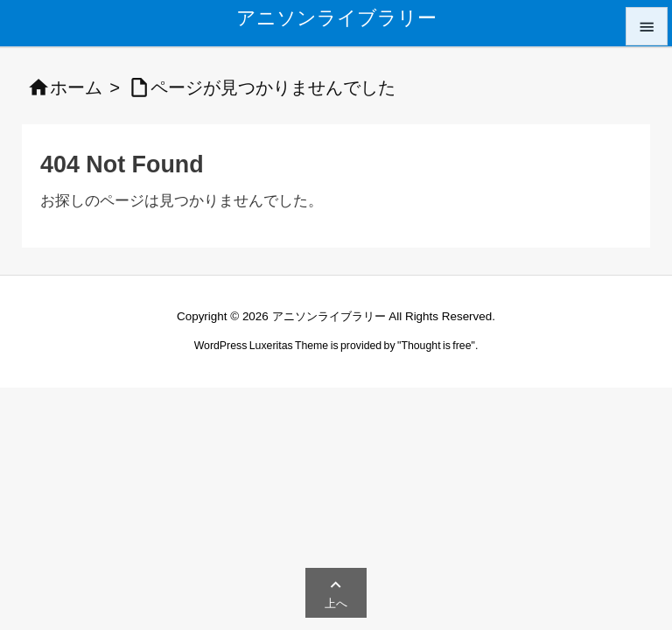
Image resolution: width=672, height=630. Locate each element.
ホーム (76, 87)
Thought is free (436, 346)
